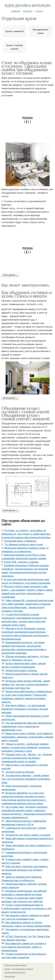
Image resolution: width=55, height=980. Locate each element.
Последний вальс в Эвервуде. (20, 541)
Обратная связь (10, 976)
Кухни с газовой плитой (14, 47)
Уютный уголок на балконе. (20, 772)
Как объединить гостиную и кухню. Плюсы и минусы (26, 294)
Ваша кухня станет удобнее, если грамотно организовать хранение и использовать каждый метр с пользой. (27, 737)
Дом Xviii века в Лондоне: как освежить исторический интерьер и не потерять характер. (25, 870)
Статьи (39, 11)
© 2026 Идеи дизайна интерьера (16, 965)
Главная (16, 11)
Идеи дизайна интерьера (27, 6)
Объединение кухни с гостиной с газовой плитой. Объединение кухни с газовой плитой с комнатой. (26, 413)
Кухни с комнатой (14, 31)
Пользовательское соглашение (23, 969)
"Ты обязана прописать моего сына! (24, 544)
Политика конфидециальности (15, 972)
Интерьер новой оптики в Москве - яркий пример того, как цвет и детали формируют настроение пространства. (26, 684)
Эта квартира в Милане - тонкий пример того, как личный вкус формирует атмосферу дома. (26, 779)
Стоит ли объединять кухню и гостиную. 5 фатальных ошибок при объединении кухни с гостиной (27, 68)
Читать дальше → (10, 275)
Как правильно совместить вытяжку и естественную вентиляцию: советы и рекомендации (24, 947)
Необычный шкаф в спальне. (21, 670)
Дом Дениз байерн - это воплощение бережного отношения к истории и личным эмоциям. (25, 709)
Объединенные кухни (40, 31)
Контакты (8, 969)
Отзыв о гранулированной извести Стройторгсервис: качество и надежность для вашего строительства (26, 908)
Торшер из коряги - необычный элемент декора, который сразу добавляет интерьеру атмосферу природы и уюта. (26, 747)
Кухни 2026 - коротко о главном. (21, 562)
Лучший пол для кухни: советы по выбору (28, 835)
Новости (28, 11)
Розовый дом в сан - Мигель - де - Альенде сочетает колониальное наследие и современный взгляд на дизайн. (27, 758)
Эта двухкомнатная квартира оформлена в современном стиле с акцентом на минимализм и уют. (27, 726)
